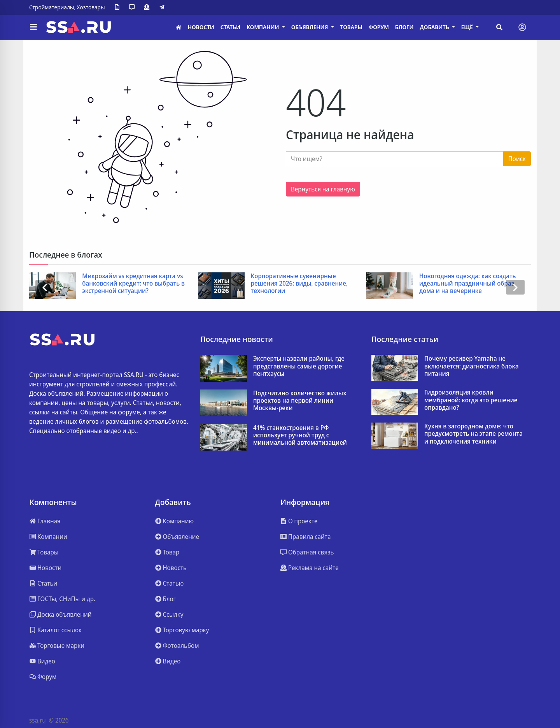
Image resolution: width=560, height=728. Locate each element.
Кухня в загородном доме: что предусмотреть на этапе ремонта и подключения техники (473, 434)
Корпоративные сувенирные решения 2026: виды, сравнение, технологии (299, 284)
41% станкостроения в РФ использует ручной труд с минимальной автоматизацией (300, 435)
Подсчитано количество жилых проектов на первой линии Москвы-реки (300, 401)
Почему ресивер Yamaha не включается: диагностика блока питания (472, 366)
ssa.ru (38, 720)
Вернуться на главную (323, 189)
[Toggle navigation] (522, 27)
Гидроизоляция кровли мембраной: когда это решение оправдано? (471, 400)
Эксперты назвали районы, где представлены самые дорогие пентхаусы (299, 366)
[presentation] (45, 287)
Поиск (517, 159)
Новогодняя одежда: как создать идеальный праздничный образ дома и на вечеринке (468, 284)
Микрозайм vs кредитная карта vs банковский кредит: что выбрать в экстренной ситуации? (133, 284)
